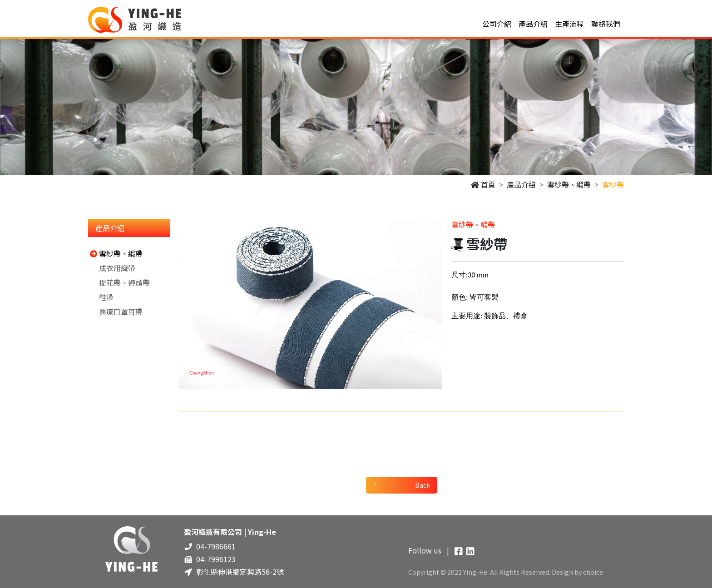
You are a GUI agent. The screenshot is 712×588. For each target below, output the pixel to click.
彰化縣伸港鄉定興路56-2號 (240, 572)
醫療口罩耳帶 (115, 311)
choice (593, 572)
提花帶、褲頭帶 (119, 282)
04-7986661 (216, 546)
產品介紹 (521, 184)
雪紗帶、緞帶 (569, 184)
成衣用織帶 (112, 268)
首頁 (483, 184)
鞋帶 (101, 297)
